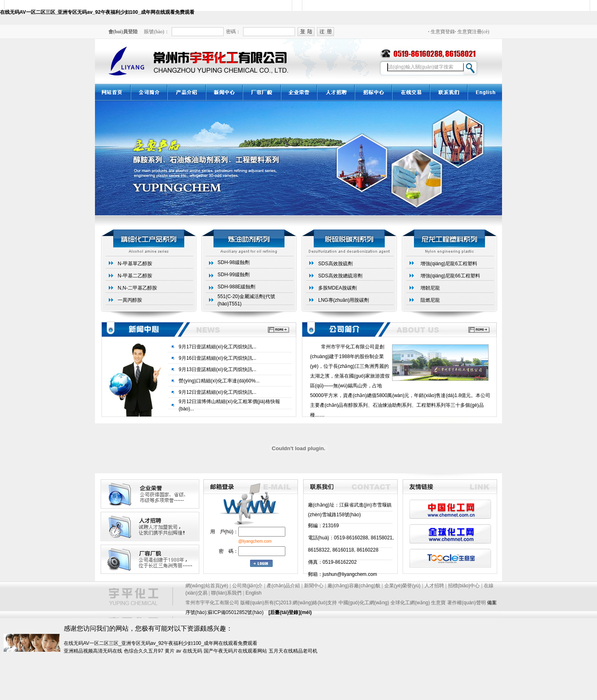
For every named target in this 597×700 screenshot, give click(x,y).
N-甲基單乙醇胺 (135, 264)
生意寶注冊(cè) (472, 32)
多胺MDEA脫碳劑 (337, 288)
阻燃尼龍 (430, 300)
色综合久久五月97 (143, 651)
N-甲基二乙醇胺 (135, 276)
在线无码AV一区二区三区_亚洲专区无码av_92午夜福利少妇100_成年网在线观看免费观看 (97, 12)
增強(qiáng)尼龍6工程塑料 (449, 264)
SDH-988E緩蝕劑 (236, 287)
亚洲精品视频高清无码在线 (93, 651)
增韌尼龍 (430, 288)
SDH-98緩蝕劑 (234, 262)
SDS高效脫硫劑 (335, 264)
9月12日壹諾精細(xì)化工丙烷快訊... (217, 392)
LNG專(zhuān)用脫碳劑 (344, 300)
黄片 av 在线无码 (183, 651)
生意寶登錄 (442, 32)
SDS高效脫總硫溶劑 (340, 276)
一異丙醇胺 (130, 300)
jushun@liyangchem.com (350, 574)
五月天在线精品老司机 (293, 651)
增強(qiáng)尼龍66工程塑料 (450, 276)
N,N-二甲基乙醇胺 (137, 288)
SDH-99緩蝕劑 (234, 275)
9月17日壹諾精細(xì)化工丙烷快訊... (217, 347)
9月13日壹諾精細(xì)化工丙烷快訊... (217, 369)
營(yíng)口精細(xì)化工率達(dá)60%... (219, 381)
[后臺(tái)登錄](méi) (290, 612)
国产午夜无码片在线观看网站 (235, 651)
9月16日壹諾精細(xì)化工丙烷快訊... (217, 358)
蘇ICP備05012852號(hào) (236, 612)
